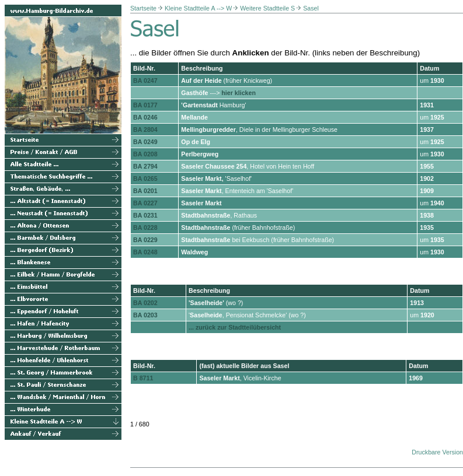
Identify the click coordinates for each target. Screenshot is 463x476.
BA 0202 (145, 303)
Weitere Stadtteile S (267, 8)
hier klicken (239, 93)
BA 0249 (145, 142)
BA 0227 (145, 203)
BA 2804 (145, 129)
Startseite (143, 8)
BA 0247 (145, 80)
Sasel (311, 8)
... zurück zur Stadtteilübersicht (235, 327)
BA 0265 (145, 178)
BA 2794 (145, 166)
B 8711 (143, 378)
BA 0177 (145, 105)
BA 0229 (145, 240)
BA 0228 (145, 228)
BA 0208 (145, 154)
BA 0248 (145, 252)
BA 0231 (145, 215)
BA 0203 (145, 315)
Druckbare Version (437, 452)
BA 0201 (145, 191)
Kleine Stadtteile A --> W (198, 8)
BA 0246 (145, 117)
